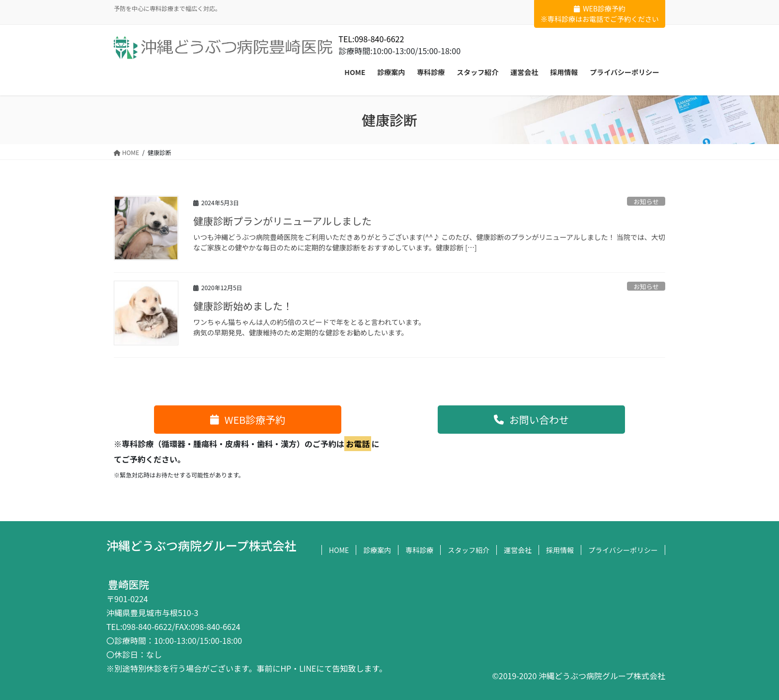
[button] (248, 420)
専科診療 (419, 550)
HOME (339, 550)
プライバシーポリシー (623, 550)
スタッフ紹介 (468, 550)
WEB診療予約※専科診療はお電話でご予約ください (600, 14)
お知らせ (646, 201)
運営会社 (518, 550)
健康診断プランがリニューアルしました (282, 221)
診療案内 (377, 550)
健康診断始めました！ (243, 306)
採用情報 (560, 550)
